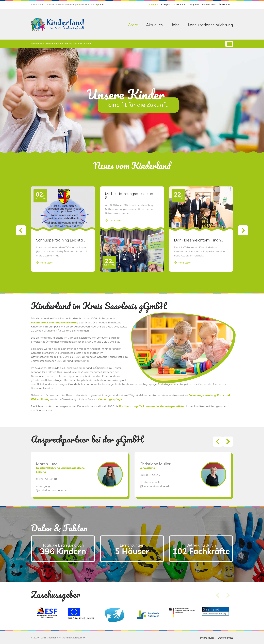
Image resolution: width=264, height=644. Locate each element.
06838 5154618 (46, 495)
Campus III (193, 5)
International (209, 5)
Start (133, 25)
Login (101, 5)
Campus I (166, 5)
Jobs (175, 25)
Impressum (207, 638)
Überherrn (224, 5)
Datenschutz (225, 638)
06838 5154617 (150, 491)
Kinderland (152, 5)
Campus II (180, 5)
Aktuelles (154, 25)
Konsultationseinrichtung (210, 25)
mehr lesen (46, 278)
